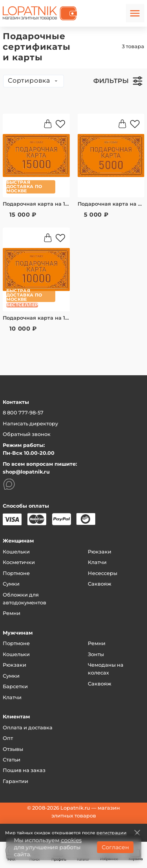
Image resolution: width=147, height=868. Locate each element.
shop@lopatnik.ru (26, 472)
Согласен (115, 847)
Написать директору (30, 424)
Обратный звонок (27, 434)
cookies (71, 840)
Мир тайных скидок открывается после (66, 833)
